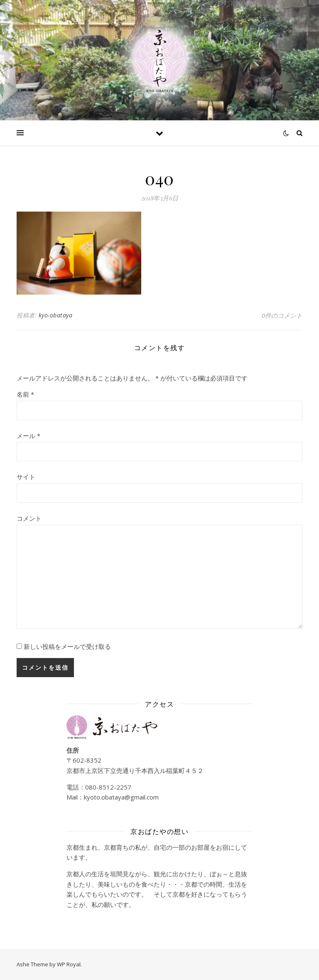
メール (28, 436)
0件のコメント (282, 315)
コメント (29, 518)
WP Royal (69, 964)
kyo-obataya (56, 315)
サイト (26, 477)
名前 (25, 394)
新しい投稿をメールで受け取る (67, 646)
